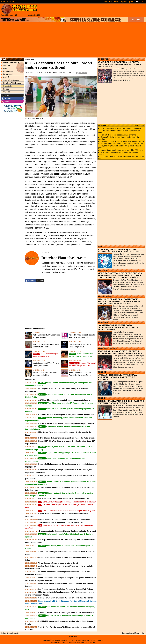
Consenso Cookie (128, 633)
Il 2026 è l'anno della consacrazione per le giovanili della (122, 144)
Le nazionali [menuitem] (7, 74)
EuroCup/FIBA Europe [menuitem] (11, 83)
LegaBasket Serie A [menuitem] (10, 62)
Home (4, 59)
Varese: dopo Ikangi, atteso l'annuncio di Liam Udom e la (122, 150)
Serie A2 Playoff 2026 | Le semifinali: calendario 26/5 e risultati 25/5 (67, 502)
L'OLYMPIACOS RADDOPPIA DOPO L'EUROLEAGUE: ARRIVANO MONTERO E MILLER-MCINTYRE (118, 327)
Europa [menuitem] (5, 89)
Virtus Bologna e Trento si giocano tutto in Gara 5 (58, 563)
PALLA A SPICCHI (105, 296)
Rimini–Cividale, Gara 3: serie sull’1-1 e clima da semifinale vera (64, 499)
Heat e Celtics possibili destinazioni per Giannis (118, 135)
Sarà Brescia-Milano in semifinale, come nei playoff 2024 (61, 522)
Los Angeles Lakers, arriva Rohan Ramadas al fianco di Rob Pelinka (66, 589)
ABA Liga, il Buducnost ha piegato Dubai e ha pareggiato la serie (64, 400)
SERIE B (102, 398)
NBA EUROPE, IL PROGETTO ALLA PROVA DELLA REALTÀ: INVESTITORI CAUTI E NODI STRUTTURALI (119, 64)
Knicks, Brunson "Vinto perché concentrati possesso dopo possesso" (66, 423)
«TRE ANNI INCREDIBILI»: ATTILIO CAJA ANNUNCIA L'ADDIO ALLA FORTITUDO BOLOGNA (117, 377)
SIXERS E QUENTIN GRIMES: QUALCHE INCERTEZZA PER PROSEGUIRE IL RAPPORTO (120, 251)
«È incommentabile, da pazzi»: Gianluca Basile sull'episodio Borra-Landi (67, 531)
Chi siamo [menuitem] (6, 92)
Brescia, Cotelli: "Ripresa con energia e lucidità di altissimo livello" (65, 519)
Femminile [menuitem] (6, 86)
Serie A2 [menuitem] (6, 65)
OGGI (136, 126)
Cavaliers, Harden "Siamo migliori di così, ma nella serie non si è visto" (67, 415)
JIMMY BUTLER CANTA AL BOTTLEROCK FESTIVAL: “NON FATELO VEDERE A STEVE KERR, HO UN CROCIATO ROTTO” (119, 301)
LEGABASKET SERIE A (108, 348)
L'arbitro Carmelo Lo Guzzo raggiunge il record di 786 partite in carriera (67, 613)
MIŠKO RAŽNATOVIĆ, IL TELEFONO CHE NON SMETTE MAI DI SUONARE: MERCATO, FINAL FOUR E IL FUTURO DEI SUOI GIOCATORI (120, 275)
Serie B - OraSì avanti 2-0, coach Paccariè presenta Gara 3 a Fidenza (66, 598)
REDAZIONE (73, 636)
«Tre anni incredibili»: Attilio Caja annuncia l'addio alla (121, 128)
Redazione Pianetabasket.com (56, 73)
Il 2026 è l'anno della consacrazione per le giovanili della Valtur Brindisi (67, 438)
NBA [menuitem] (4, 68)
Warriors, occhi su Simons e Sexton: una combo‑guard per (123, 141)
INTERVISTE (103, 270)
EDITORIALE (103, 59)
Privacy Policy (140, 633)
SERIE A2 (102, 372)
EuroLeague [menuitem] (7, 71)
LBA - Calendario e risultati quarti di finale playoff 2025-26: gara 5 (67, 511)
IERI (143, 126)
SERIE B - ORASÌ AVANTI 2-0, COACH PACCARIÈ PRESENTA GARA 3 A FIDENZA (121, 402)
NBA (100, 247)
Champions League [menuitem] (10, 80)
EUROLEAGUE (104, 322)
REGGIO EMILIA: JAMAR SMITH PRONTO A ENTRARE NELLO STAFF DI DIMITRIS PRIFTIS (120, 352)
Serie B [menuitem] (5, 77)
